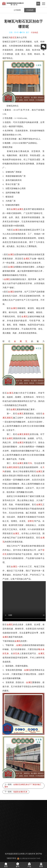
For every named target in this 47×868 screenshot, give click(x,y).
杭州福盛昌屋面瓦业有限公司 (16, 854)
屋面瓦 (10, 418)
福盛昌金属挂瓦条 (20, 792)
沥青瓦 (31, 521)
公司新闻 (17, 10)
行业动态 (30, 10)
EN (38, 4)
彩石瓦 (14, 38)
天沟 (30, 463)
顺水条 (41, 649)
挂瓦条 (6, 653)
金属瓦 (14, 209)
